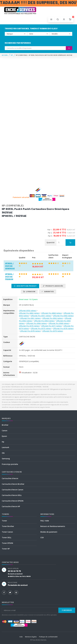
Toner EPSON (7, 543)
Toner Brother (8, 526)
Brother (5, 425)
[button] (58, 19)
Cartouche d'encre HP (11, 506)
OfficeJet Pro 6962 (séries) (53, 318)
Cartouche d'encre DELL (12, 495)
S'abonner (67, 610)
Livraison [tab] (29, 292)
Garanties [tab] (48, 292)
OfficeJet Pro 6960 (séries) (63, 316)
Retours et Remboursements (53, 526)
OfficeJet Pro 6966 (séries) (37, 323)
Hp (3, 442)
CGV (42, 537)
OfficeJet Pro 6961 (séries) (30, 318)
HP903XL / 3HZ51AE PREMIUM (9, 277)
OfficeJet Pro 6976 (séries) (63, 328)
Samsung (6, 459)
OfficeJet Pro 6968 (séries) (59, 323)
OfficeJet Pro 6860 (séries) (29, 313)
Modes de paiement (49, 532)
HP (12, 55)
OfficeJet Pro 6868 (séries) (52, 313)
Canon (5, 431)
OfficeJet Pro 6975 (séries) (41, 328)
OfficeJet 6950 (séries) (28, 311)
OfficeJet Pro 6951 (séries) (41, 316)
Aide (21, 637)
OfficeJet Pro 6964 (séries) (44, 321)
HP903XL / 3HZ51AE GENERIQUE (10, 266)
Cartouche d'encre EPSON (13, 501)
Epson (4, 436)
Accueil (5, 55)
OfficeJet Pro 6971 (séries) (52, 326)
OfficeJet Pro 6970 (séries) (29, 326)
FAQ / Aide (45, 521)
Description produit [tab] (25, 286)
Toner (4, 521)
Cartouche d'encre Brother (13, 484)
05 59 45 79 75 (14, 571)
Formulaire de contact (18, 585)
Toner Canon (7, 532)
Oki (3, 453)
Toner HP (6, 549)
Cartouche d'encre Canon (13, 490)
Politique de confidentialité (48, 637)
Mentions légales (31, 637)
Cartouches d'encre (10, 478)
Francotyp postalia (10, 464)
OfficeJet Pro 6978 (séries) (30, 331)
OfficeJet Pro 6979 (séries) (53, 331)
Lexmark (5, 447)
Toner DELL (7, 537)
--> (16, 34)
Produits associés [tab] (53, 286)
